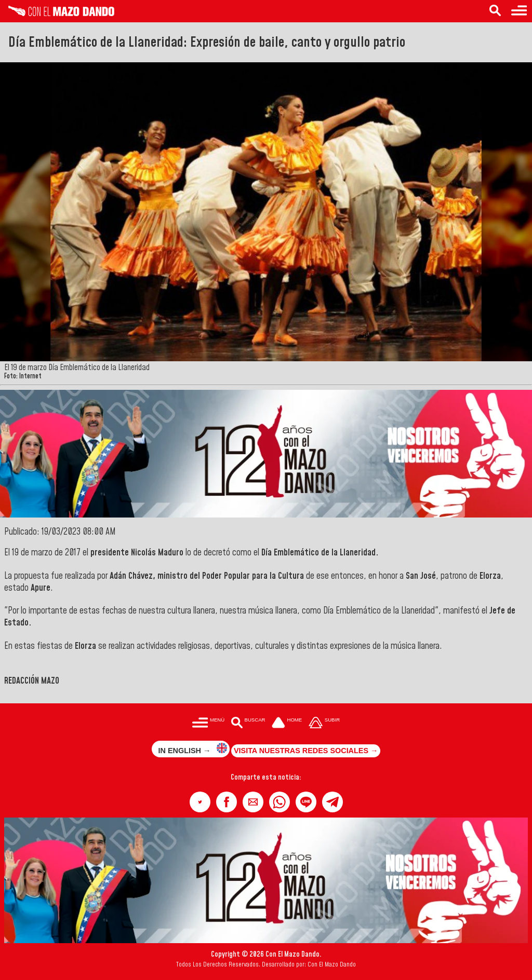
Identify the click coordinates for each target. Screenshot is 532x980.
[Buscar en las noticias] (495, 11)
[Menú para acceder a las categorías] (519, 11)
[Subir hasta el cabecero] (324, 723)
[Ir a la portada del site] (287, 723)
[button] (200, 802)
